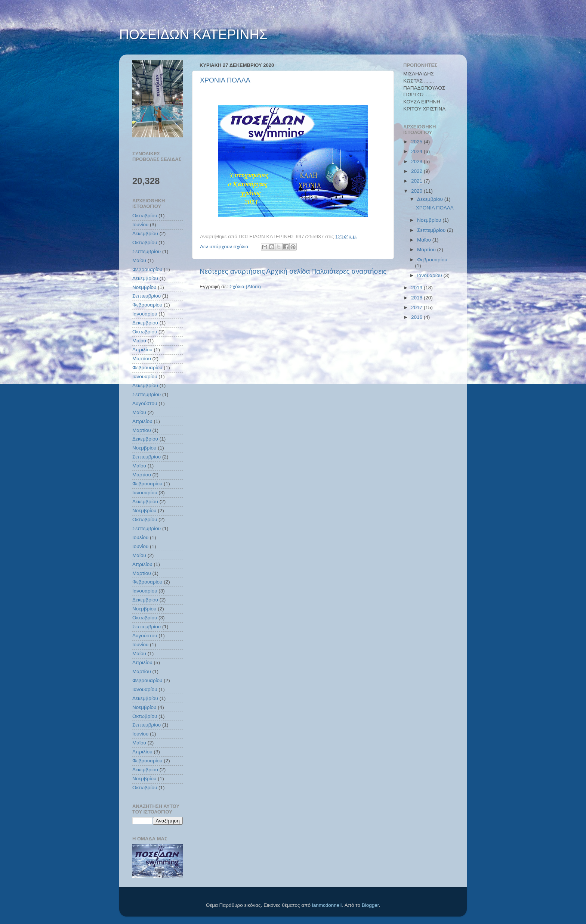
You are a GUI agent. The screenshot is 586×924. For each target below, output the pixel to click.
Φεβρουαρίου (147, 269)
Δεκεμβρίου (145, 234)
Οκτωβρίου (145, 216)
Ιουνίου (140, 225)
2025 (417, 142)
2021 (417, 181)
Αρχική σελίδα (288, 271)
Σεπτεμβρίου (146, 251)
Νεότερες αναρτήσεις (232, 271)
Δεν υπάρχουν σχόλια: (226, 247)
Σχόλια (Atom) (245, 287)
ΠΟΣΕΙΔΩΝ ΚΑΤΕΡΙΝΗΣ (193, 35)
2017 (417, 307)
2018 (417, 298)
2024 (417, 151)
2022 (417, 171)
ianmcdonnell (327, 905)
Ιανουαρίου (145, 314)
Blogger (370, 905)
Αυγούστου (145, 403)
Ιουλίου (140, 537)
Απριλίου (142, 350)
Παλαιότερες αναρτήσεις (349, 271)
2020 (417, 191)
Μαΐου (139, 260)
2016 (417, 317)
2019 (417, 288)
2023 (417, 161)
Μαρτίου (142, 359)
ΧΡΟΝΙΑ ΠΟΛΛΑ (225, 80)
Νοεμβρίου (144, 287)
